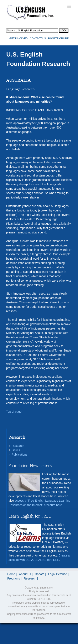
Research (18, 446)
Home (11, 574)
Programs (14, 578)
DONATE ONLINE (58, 39)
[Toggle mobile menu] (70, 6)
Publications (20, 455)
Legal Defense (58, 574)
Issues (16, 450)
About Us (25, 574)
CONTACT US (38, 39)
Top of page (14, 412)
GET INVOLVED (19, 39)
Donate (40, 574)
